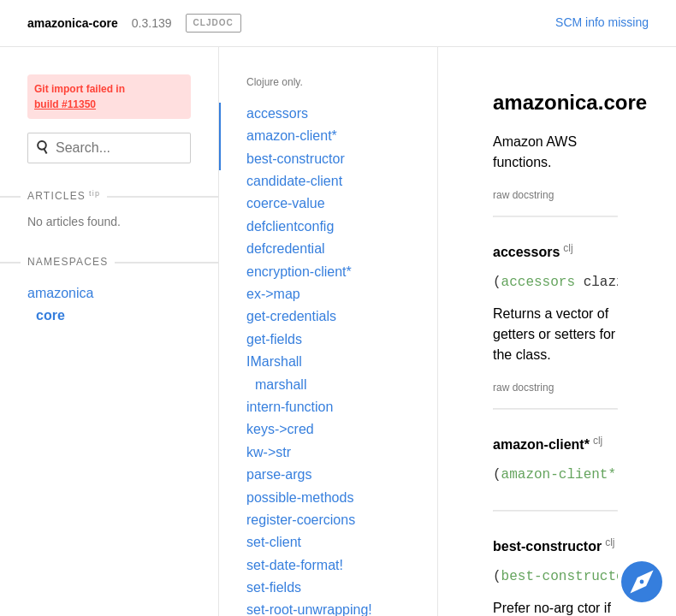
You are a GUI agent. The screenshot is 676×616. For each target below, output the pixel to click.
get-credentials (291, 316)
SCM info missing (602, 22)
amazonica (60, 293)
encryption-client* (299, 272)
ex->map (273, 294)
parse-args (279, 474)
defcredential (286, 249)
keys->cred (280, 429)
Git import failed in (80, 97)
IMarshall (274, 361)
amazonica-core (73, 23)
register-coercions (301, 520)
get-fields (274, 339)
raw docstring (523, 195)
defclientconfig (290, 226)
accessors (277, 113)
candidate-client (294, 181)
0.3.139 (152, 23)
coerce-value (286, 203)
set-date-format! (295, 565)
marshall (281, 385)
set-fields (274, 587)
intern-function (290, 407)
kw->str (269, 452)
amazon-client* (292, 136)
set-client (274, 542)
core (50, 315)
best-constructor (296, 159)
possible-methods (300, 498)
